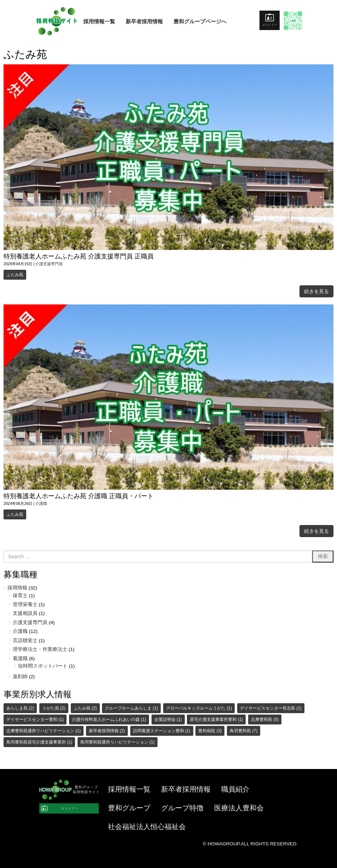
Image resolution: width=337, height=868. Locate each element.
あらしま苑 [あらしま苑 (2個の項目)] (20, 708)
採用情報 (17, 588)
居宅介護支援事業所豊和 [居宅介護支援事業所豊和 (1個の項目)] (216, 720)
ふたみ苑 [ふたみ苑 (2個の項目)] (85, 708)
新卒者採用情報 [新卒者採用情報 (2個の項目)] (107, 731)
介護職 (41, 503)
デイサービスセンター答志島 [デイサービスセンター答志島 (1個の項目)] (271, 708)
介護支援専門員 (49, 264)
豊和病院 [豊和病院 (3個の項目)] (210, 731)
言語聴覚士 (25, 640)
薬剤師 (20, 677)
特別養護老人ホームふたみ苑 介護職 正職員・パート (79, 496)
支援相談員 (25, 613)
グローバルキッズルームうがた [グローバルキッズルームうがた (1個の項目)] (199, 708)
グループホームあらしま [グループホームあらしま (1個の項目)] (131, 708)
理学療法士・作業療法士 (40, 649)
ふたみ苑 (15, 275)
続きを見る (316, 291)
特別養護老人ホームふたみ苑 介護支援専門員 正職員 (79, 256)
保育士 (20, 596)
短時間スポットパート (43, 666)
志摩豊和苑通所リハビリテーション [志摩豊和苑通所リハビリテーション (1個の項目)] (44, 731)
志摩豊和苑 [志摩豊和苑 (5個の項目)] (265, 720)
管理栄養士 (25, 604)
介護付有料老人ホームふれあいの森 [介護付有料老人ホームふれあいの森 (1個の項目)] (109, 720)
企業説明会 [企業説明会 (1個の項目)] (168, 720)
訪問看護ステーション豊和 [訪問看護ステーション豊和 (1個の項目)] (162, 731)
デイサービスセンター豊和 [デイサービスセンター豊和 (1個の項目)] (35, 720)
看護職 (20, 659)
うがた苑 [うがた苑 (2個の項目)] (54, 708)
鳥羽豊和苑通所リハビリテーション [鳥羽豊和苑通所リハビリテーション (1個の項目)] (118, 742)
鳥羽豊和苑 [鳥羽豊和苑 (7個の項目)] (244, 731)
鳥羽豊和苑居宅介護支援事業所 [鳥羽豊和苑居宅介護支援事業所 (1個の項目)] (39, 742)
